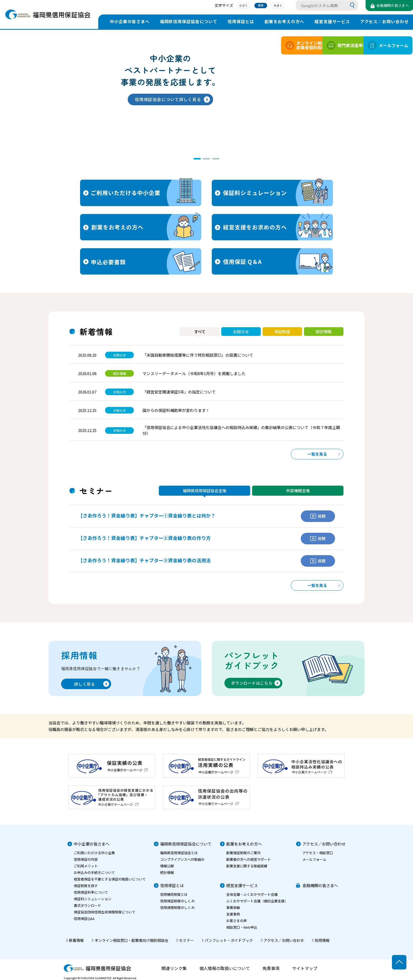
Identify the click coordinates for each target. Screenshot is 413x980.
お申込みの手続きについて (94, 872)
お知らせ (241, 332)
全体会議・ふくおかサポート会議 (252, 894)
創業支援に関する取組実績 (247, 866)
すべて (200, 332)
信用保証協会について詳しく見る (168, 99)
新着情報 (76, 940)
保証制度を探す (86, 886)
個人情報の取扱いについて (225, 968)
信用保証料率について (91, 892)
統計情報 (324, 332)
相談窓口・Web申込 (242, 927)
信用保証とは (241, 21)
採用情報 (322, 940)
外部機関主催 (298, 491)
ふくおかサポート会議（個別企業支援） (257, 901)
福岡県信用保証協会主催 (205, 491)
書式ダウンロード (87, 905)
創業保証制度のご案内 (243, 853)
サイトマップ (305, 968)
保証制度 (282, 332)
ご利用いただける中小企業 (94, 853)
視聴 (318, 516)
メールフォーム (379, 45)
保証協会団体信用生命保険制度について (105, 912)
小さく (236, 6)
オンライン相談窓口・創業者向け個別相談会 (131, 940)
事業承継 (233, 907)
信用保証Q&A (84, 919)
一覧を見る (317, 454)
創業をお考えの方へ (284, 21)
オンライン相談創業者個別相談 (280, 45)
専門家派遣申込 (329, 45)
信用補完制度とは (174, 894)
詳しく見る (85, 684)
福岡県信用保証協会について (189, 21)
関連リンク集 (174, 968)
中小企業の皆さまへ (130, 21)
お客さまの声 (237, 921)
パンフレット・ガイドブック (229, 940)
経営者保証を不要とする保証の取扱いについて (110, 879)
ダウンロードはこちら (252, 683)
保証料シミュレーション (93, 899)
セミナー (186, 940)
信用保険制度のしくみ (177, 907)
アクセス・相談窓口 (318, 853)
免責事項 (271, 968)
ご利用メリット (86, 866)
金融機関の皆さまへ (320, 885)
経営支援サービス (332, 21)
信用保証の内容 (86, 859)
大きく (271, 6)
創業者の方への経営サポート (249, 859)
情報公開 (167, 866)
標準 (253, 6)
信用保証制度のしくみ (177, 901)
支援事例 (233, 914)
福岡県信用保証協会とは (179, 853)
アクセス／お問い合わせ (324, 844)
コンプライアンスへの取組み (182, 859)
